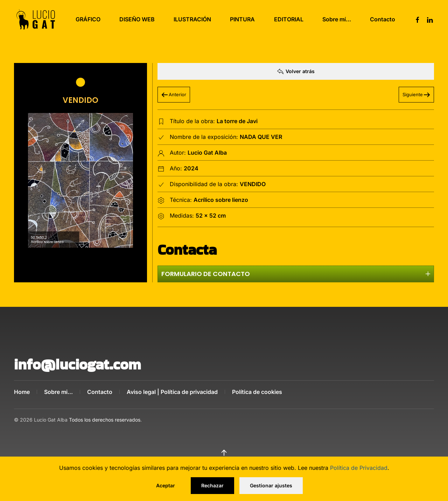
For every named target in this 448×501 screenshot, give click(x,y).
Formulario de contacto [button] (296, 274)
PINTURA (242, 19)
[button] (80, 180)
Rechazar (212, 485)
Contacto (383, 19)
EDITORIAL (289, 19)
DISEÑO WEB (137, 19)
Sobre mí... (337, 19)
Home (22, 392)
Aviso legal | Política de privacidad (172, 392)
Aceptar (166, 485)
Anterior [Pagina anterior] (174, 94)
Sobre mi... (58, 392)
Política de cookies (257, 392)
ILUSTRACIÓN (192, 19)
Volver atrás (296, 71)
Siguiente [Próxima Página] (416, 94)
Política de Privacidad (359, 468)
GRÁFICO (88, 19)
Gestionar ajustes (271, 485)
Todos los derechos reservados (105, 414)
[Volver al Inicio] (36, 19)
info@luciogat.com (78, 364)
